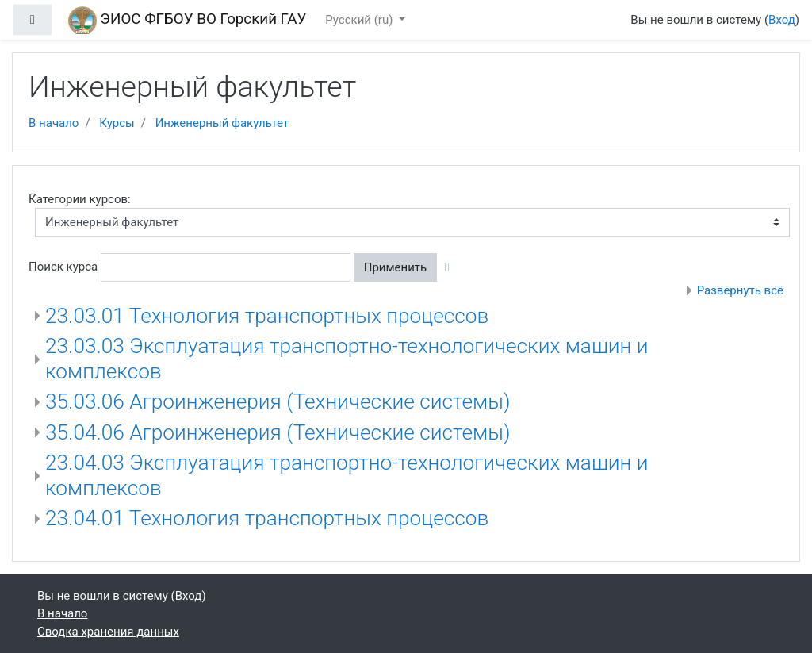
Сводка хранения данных (108, 632)
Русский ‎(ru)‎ (360, 20)
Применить (396, 267)
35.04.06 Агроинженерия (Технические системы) (278, 432)
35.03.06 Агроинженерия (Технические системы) (278, 401)
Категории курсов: (80, 199)
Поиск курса (63, 267)
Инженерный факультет (222, 123)
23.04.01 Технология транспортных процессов (267, 518)
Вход (782, 20)
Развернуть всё (740, 290)
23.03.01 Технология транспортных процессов (267, 316)
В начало (54, 123)
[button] (450, 268)
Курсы (117, 123)
